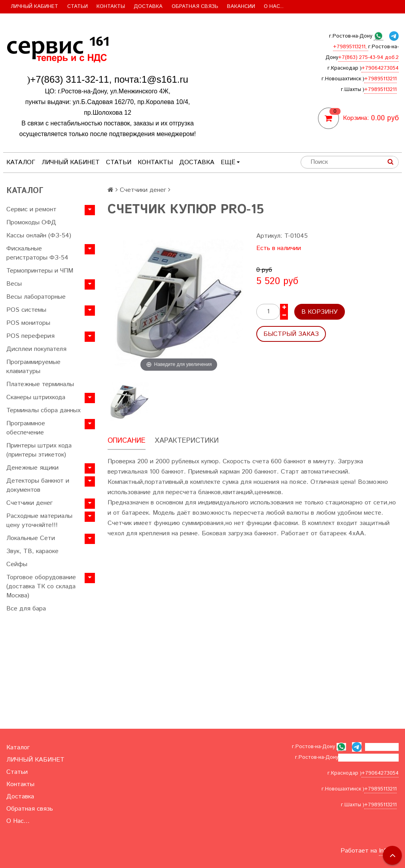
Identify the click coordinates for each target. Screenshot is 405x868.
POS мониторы (28, 323)
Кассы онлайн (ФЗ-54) (39, 236)
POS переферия (30, 336)
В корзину (320, 312)
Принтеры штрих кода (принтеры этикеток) (39, 450)
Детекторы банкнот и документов (38, 485)
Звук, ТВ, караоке (32, 551)
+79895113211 (380, 79)
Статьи (78, 7)
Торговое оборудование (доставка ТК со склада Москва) (41, 587)
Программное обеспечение (26, 428)
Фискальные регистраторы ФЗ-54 (37, 253)
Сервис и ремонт (31, 209)
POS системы (26, 310)
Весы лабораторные (36, 297)
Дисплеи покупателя (36, 349)
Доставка (148, 7)
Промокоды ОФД (31, 223)
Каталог (21, 162)
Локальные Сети (31, 538)
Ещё (230, 162)
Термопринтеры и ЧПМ (40, 271)
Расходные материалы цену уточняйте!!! (39, 521)
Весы (14, 284)
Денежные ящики (32, 468)
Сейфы (17, 564)
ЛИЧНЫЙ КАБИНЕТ (34, 7)
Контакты (111, 7)
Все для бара (26, 609)
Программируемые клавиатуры (33, 367)
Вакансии (241, 7)
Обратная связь (195, 7)
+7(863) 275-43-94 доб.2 (368, 58)
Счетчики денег (29, 503)
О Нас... (274, 7)
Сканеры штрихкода (36, 397)
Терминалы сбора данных (44, 410)
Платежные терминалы (40, 384)
